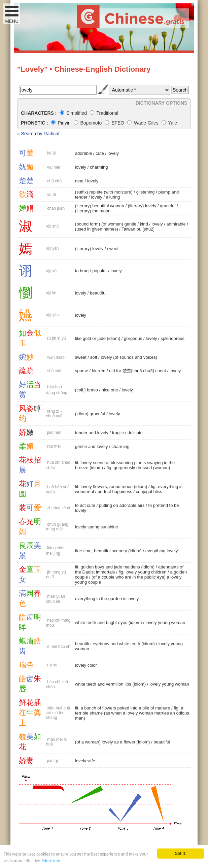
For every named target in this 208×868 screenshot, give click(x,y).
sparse (82, 371)
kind (144, 224)
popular (99, 271)
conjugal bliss (149, 492)
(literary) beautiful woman (100, 206)
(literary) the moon (93, 211)
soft (94, 357)
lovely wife (85, 761)
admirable (176, 224)
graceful (168, 206)
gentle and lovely (92, 446)
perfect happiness (115, 492)
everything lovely (162, 551)
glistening (146, 192)
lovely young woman (165, 622)
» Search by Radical (38, 134)
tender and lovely (92, 433)
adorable (84, 153)
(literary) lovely (142, 206)
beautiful (98, 293)
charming (99, 167)
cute (100, 153)
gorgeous (133, 338)
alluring (113, 197)
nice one (110, 390)
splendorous (172, 338)
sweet (113, 249)
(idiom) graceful (90, 414)
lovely (113, 153)
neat (79, 181)
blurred (99, 371)
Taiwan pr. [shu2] (138, 229)
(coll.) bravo (86, 390)
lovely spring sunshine (97, 527)
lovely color (86, 665)
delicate (135, 433)
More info (52, 861)
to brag (82, 271)
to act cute (85, 505)
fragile (118, 433)
